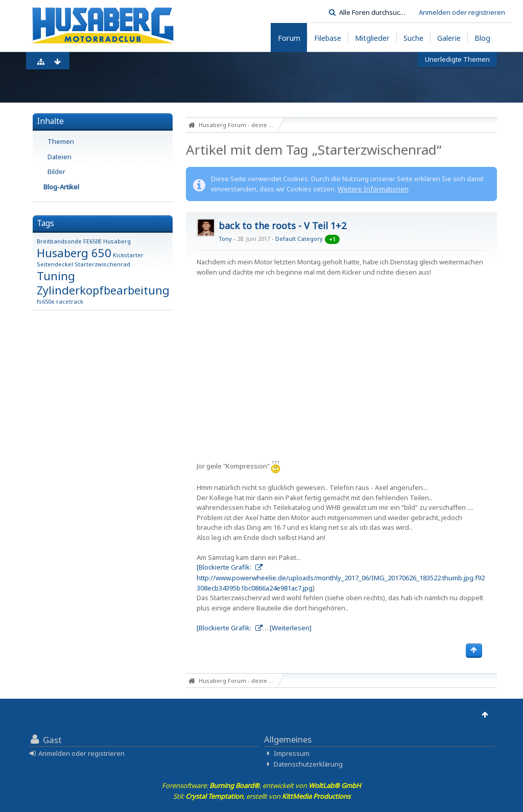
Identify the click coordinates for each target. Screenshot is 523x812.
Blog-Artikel (61, 187)
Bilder (56, 171)
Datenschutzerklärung (308, 764)
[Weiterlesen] (291, 628)
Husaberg (117, 241)
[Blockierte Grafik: (225, 567)
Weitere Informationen (373, 189)
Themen (61, 141)
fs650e (46, 301)
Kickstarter (128, 255)
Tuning (56, 276)
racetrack (70, 301)
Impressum (292, 753)
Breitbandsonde (59, 241)
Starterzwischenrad (102, 264)
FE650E (92, 241)
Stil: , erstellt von (262, 796)
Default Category (299, 239)
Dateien (60, 157)
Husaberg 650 (74, 253)
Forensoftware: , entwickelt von (261, 785)
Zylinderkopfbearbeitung (103, 290)
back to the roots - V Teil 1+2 (282, 226)
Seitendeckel (55, 264)
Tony (225, 239)
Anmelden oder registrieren (462, 12)
